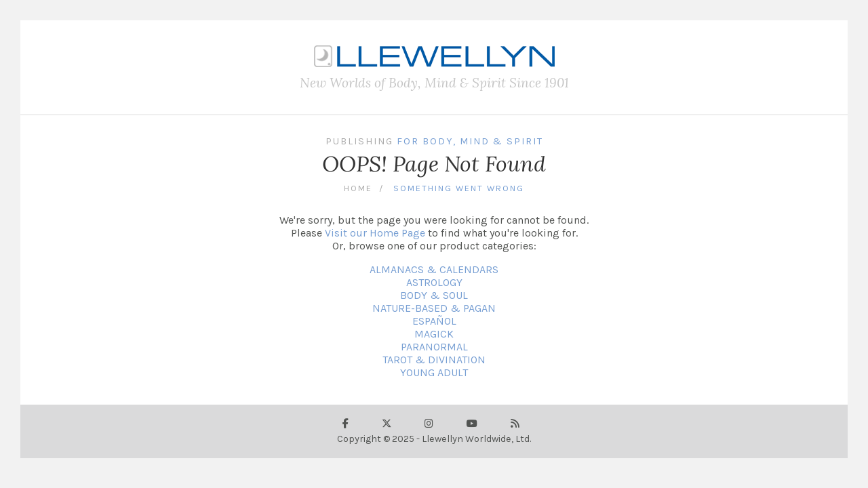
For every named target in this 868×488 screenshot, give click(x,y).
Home (358, 188)
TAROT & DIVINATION (434, 360)
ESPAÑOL (434, 321)
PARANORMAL (434, 347)
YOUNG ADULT (434, 372)
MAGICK (434, 334)
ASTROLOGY (434, 282)
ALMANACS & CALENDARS (434, 269)
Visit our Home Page (375, 233)
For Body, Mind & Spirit (470, 141)
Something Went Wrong (459, 188)
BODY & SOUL (434, 295)
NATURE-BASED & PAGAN (434, 308)
